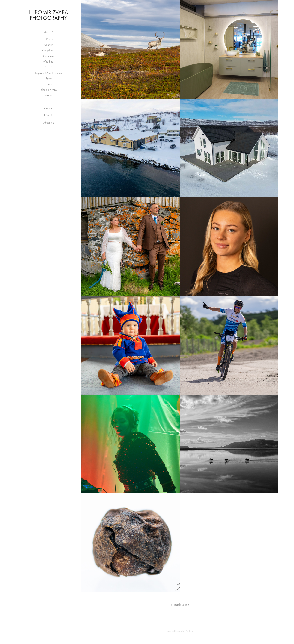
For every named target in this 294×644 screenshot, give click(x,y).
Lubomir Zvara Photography (49, 15)
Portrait (49, 67)
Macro (49, 95)
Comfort (49, 45)
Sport (49, 78)
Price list (49, 115)
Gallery (49, 32)
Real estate (49, 56)
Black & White (49, 90)
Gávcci (49, 39)
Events (49, 84)
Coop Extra (49, 50)
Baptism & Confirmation (49, 73)
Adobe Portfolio (186, 631)
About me (49, 123)
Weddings (49, 62)
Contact (49, 108)
